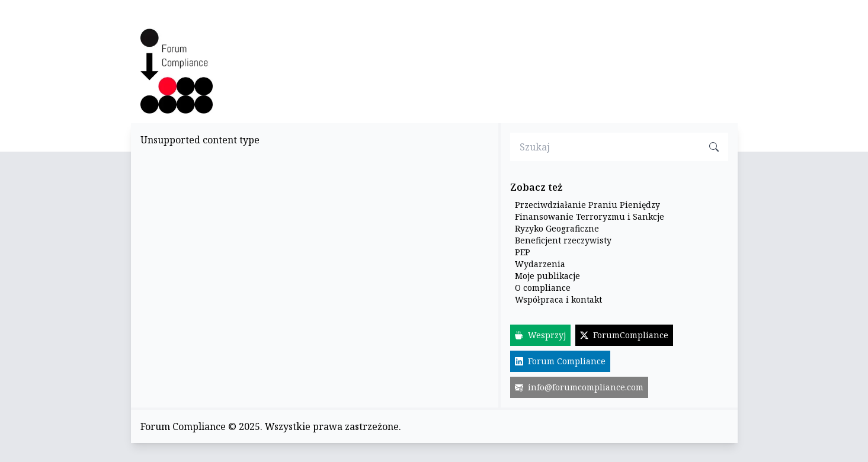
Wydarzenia (540, 264)
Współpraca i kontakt (558, 299)
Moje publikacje (547, 276)
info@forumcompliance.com (579, 387)
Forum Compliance (560, 361)
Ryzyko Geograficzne (557, 228)
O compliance (543, 288)
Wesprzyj (540, 335)
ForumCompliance (624, 335)
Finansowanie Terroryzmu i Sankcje (590, 216)
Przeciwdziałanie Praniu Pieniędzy (587, 205)
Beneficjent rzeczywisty (563, 240)
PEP (523, 252)
